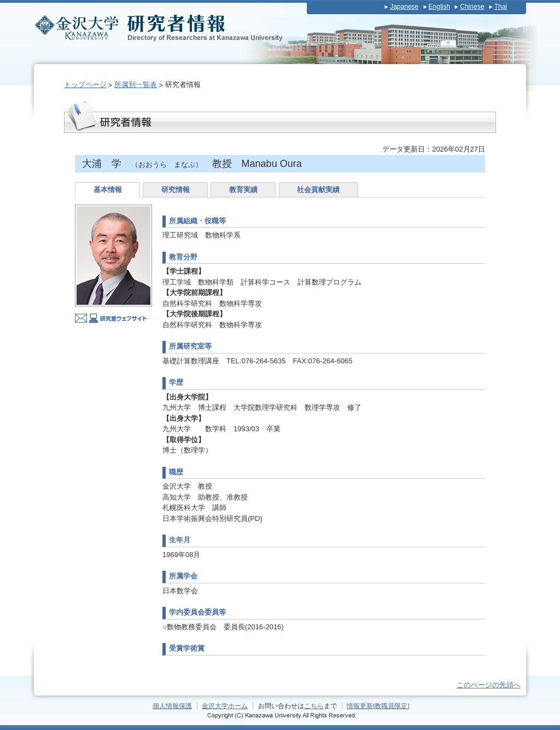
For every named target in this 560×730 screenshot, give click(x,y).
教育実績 (243, 190)
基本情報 (108, 190)
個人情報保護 (172, 706)
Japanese (404, 7)
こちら (314, 706)
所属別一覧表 (136, 85)
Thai (501, 7)
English (439, 7)
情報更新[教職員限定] (378, 706)
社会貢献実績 (318, 190)
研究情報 (176, 190)
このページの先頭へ (489, 685)
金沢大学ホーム (225, 706)
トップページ (85, 85)
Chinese (472, 7)
